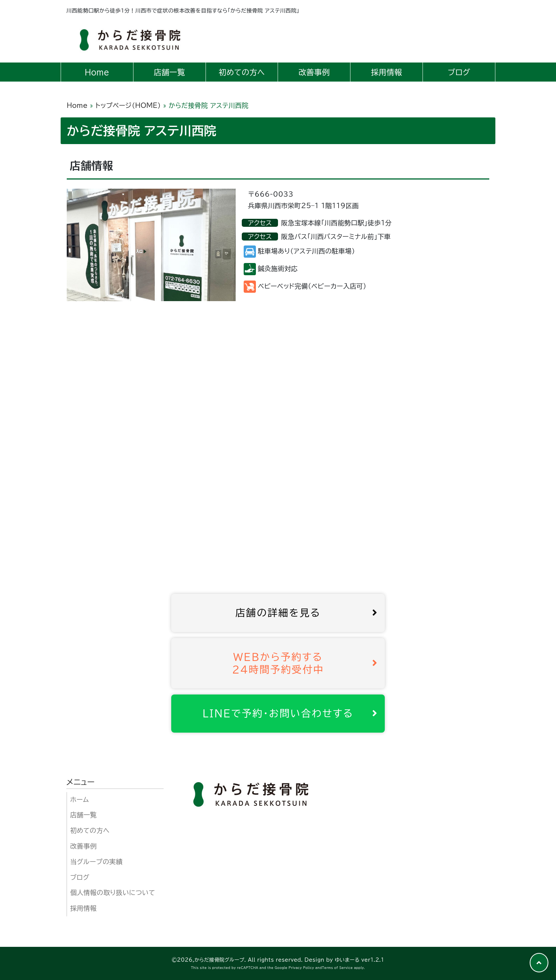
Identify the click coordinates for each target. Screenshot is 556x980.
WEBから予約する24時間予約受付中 (305, 663)
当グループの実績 (96, 862)
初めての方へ (90, 830)
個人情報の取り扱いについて (113, 893)
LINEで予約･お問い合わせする (290, 713)
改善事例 (84, 846)
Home (77, 105)
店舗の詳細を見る (307, 613)
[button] (539, 963)
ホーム (80, 800)
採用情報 (84, 908)
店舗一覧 (84, 815)
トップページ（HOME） (128, 105)
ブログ (80, 877)
